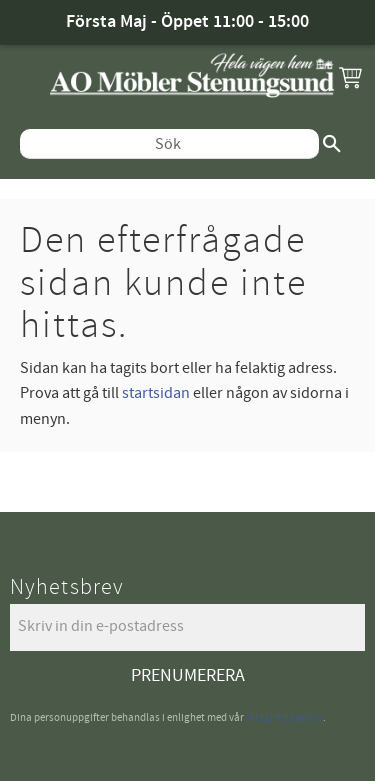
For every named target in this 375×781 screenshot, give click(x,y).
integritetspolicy (284, 717)
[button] (350, 77)
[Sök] (332, 144)
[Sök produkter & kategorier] (169, 144)
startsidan (156, 393)
